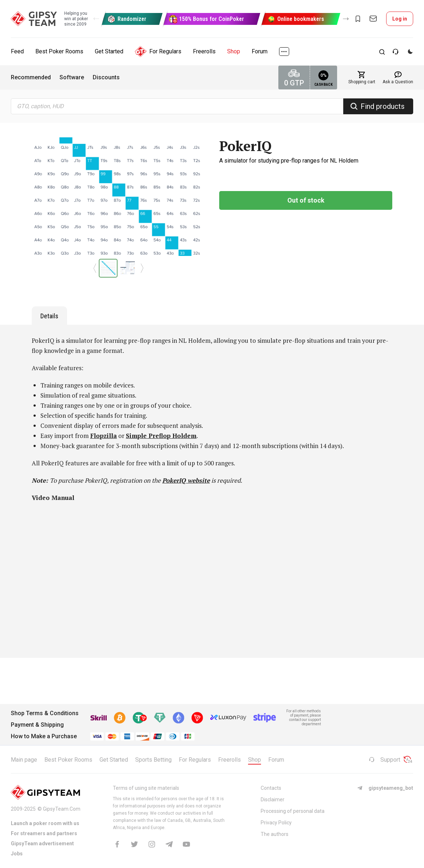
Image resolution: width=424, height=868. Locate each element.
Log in (400, 19)
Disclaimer (273, 800)
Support (385, 760)
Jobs (17, 854)
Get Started (109, 51)
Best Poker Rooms (59, 51)
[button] (96, 19)
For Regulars (158, 52)
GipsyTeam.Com (62, 809)
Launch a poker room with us (45, 823)
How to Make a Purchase (44, 736)
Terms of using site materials (146, 788)
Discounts (106, 77)
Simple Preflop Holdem (161, 436)
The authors (275, 834)
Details (49, 316)
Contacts (271, 788)
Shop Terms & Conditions (45, 713)
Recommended (31, 77)
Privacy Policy (276, 823)
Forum (260, 51)
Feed (17, 51)
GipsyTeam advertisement (42, 843)
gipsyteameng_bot (385, 788)
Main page (24, 760)
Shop (234, 51)
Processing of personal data (293, 811)
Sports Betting (153, 760)
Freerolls (204, 51)
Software (72, 77)
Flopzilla (103, 436)
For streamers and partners (44, 833)
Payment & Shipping (37, 725)
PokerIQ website (186, 480)
